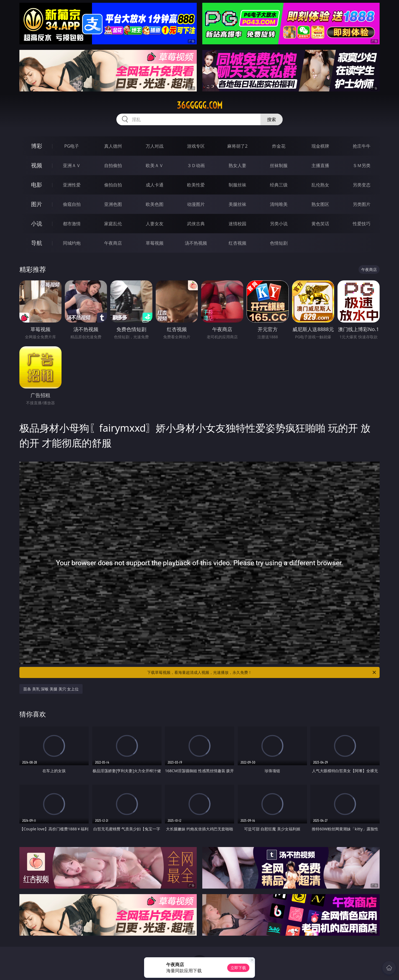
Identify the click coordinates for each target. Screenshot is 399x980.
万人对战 (155, 146)
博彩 (37, 146)
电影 (37, 185)
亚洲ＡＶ (72, 165)
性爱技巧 (362, 224)
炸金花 (279, 146)
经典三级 (279, 185)
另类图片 (362, 204)
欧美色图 (155, 204)
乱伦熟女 (320, 185)
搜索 (272, 119)
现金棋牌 (320, 146)
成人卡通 (155, 185)
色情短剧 (279, 243)
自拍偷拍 (113, 165)
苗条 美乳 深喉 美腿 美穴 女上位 (51, 689)
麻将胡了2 (237, 146)
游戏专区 (196, 146)
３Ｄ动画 (196, 165)
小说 (37, 223)
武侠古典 (196, 224)
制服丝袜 (237, 185)
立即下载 (238, 968)
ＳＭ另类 (362, 165)
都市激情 (72, 224)
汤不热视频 (196, 243)
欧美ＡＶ (155, 165)
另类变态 (362, 185)
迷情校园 (237, 224)
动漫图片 (196, 204)
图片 (37, 204)
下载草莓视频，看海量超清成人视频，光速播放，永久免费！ (262, 672)
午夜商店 (113, 243)
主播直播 (320, 165)
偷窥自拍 (72, 204)
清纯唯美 (279, 204)
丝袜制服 (279, 165)
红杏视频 (237, 243)
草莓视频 (155, 243)
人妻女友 (155, 224)
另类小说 (279, 224)
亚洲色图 (113, 204)
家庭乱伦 (113, 224)
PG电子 (72, 146)
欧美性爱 (196, 185)
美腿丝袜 (237, 204)
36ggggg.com (200, 105)
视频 (37, 165)
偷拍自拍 (113, 185)
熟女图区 (320, 204)
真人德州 (113, 146)
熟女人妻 (237, 165)
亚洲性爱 (72, 185)
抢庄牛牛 (362, 146)
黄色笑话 (320, 224)
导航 (37, 243)
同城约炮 (72, 243)
